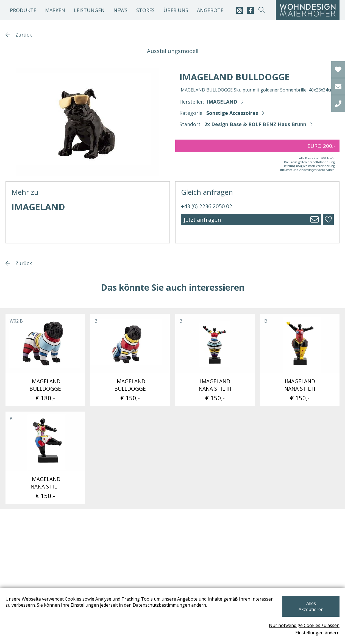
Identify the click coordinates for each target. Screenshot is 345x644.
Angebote (210, 10)
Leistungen (89, 10)
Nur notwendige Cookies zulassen (304, 625)
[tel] (338, 104)
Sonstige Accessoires (232, 113)
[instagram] (239, 10)
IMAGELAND (222, 102)
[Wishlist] (338, 70)
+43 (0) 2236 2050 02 (207, 206)
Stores (145, 10)
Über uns (176, 10)
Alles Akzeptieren (310, 609)
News (120, 10)
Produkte (23, 10)
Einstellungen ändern (317, 633)
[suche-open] (261, 10)
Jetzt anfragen (202, 220)
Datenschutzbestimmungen (161, 611)
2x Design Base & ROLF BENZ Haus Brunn (255, 124)
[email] (338, 87)
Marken (55, 10)
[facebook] (250, 10)
